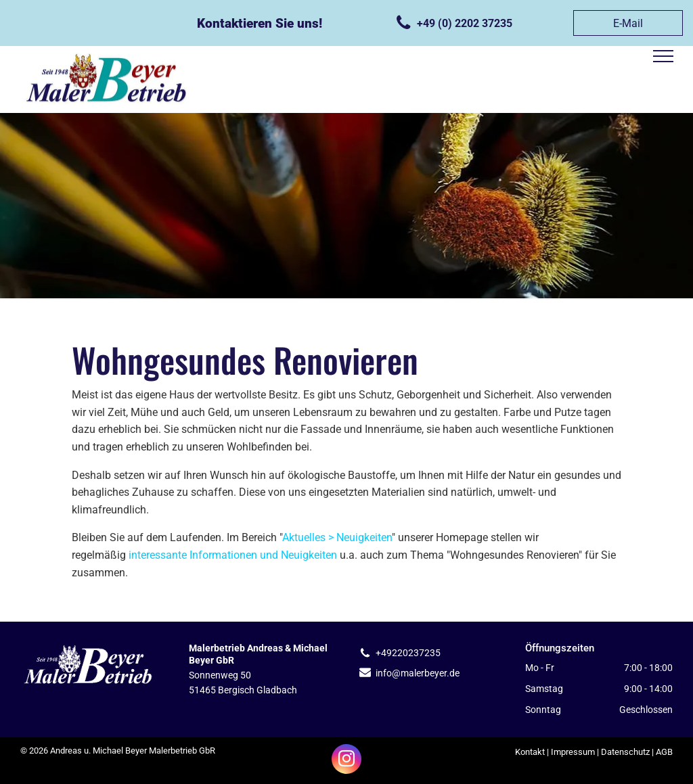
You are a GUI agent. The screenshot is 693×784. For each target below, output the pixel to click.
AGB (664, 752)
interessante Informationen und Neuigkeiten (233, 555)
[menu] (663, 56)
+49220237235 (408, 653)
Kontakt (530, 752)
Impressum (573, 752)
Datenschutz (625, 752)
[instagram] (346, 761)
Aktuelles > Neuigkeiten (337, 537)
